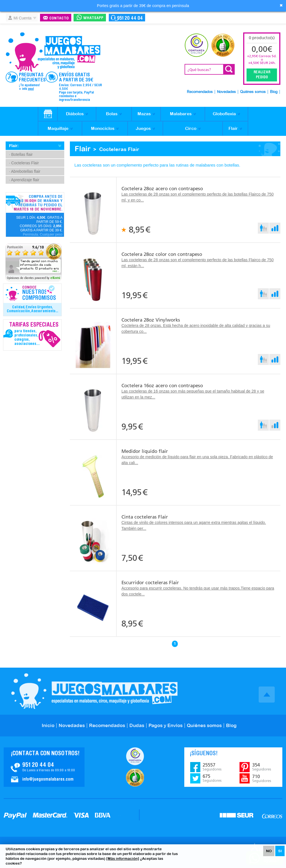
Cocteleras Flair (119, 149)
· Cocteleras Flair (24, 163)
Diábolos (75, 114)
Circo (191, 128)
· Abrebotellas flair (25, 171)
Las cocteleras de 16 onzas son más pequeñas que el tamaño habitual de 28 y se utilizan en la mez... (193, 394)
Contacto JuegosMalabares (44, 767)
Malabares (181, 114)
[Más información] (123, 859)
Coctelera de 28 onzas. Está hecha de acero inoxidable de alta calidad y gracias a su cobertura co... (196, 328)
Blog (274, 92)
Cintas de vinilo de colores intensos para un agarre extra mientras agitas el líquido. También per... (194, 525)
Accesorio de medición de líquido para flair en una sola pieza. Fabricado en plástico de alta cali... (197, 460)
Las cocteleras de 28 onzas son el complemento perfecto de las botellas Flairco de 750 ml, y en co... (198, 197)
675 (212, 778)
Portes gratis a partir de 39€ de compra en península (143, 6)
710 (262, 778)
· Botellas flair (21, 154)
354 (262, 767)
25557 (212, 767)
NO (269, 851)
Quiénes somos (253, 92)
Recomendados (200, 92)
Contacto (59, 18)
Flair (233, 128)
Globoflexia (224, 114)
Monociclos (103, 128)
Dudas (137, 725)
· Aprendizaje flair (24, 180)
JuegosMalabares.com (53, 52)
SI (280, 851)
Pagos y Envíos (166, 725)
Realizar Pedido (262, 75)
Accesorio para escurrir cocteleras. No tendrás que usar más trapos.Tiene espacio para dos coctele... (198, 591)
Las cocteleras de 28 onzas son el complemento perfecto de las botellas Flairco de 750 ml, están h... (198, 263)
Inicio (48, 725)
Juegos (143, 128)
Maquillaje (58, 128)
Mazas (144, 114)
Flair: (14, 146)
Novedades (226, 92)
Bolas (112, 114)
